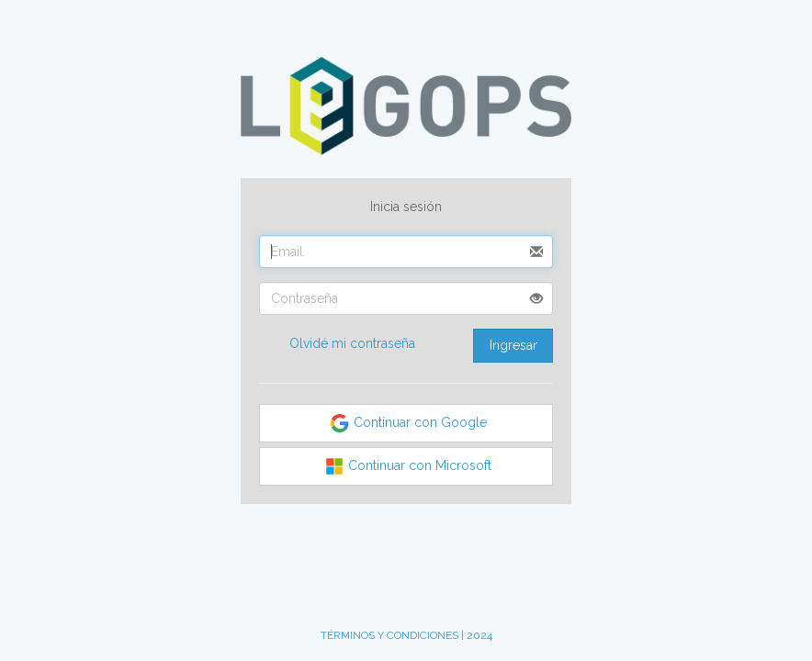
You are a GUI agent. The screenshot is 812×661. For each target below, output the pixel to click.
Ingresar (513, 345)
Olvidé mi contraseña (352, 343)
